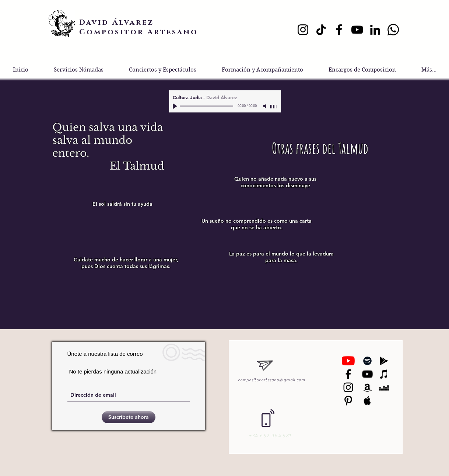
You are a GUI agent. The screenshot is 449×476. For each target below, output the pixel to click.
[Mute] (266, 106)
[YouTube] (357, 30)
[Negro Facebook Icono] (348, 374)
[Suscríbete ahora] (129, 417)
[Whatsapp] (393, 30)
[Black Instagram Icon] (348, 387)
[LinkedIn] (375, 30)
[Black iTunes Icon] (384, 374)
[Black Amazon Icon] (367, 387)
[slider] (274, 107)
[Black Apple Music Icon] (367, 401)
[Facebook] (339, 30)
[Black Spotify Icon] (367, 361)
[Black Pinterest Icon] (348, 401)
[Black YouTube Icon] (367, 374)
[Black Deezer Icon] (384, 387)
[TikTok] (321, 30)
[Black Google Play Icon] (384, 361)
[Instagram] (303, 30)
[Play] (176, 106)
